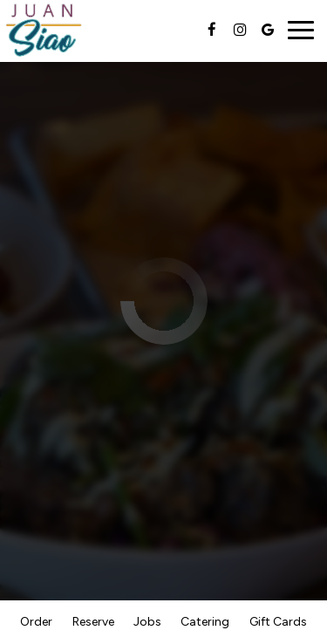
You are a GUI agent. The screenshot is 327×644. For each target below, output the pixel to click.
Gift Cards (278, 622)
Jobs (147, 622)
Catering (205, 622)
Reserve (93, 622)
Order (36, 622)
